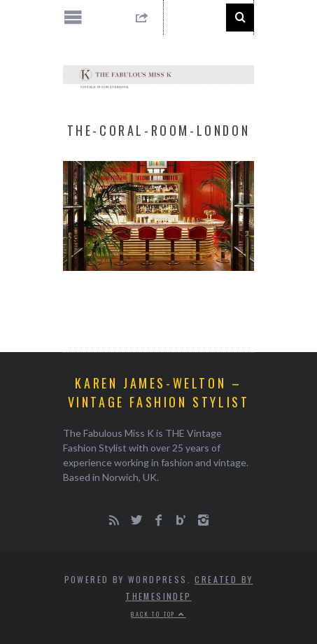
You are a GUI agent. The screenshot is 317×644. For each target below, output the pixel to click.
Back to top (158, 614)
